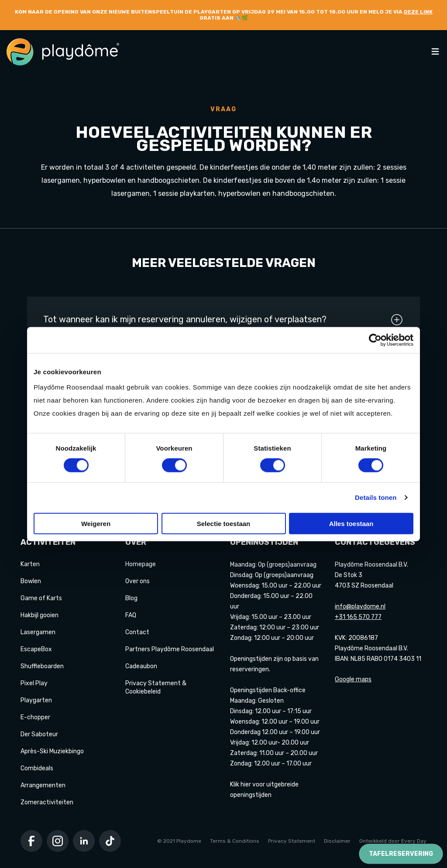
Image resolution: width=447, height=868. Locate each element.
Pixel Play (34, 683)
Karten (30, 564)
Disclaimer (337, 841)
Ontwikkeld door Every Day (393, 841)
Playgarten (36, 700)
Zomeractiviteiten (47, 802)
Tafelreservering (401, 854)
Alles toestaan (351, 523)
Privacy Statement (292, 841)
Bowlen (31, 581)
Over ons (138, 581)
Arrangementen (43, 785)
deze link (418, 12)
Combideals (37, 768)
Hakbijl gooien (40, 615)
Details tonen (376, 497)
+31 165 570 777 (358, 617)
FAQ (131, 615)
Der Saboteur (39, 734)
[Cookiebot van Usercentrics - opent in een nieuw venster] (375, 340)
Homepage (141, 564)
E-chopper (35, 717)
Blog (131, 598)
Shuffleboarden (42, 666)
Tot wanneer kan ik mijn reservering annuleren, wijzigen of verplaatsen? (223, 320)
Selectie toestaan (224, 523)
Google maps (353, 679)
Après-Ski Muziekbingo (52, 751)
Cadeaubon (141, 666)
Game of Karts (41, 598)
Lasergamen (38, 632)
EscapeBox (36, 649)
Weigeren (96, 523)
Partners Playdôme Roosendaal (170, 649)
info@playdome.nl (360, 607)
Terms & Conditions (235, 841)
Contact (137, 632)
